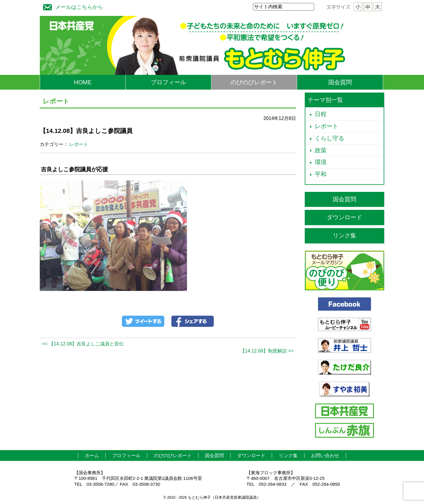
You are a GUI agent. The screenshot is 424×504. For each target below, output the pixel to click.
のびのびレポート (254, 82)
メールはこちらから (72, 6)
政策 (321, 150)
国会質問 (340, 82)
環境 (321, 162)
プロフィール (168, 82)
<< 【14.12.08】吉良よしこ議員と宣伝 (83, 344)
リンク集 (344, 235)
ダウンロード (344, 217)
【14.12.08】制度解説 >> (267, 351)
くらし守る (329, 138)
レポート (79, 144)
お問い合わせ (325, 456)
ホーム (92, 456)
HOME (83, 82)
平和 (321, 174)
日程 (321, 114)
